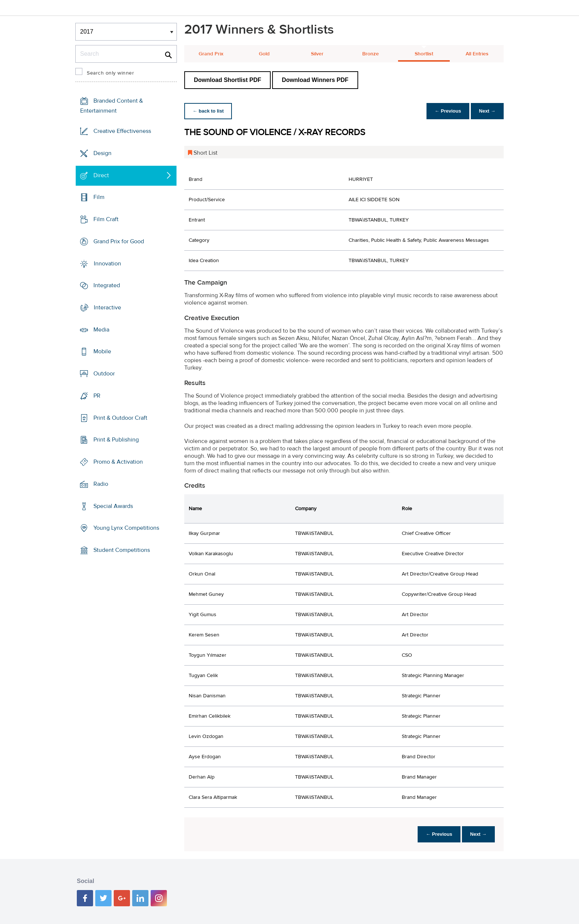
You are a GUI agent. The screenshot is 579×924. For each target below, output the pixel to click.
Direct (101, 175)
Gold (264, 54)
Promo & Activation (118, 462)
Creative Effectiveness (122, 131)
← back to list (209, 111)
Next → (487, 111)
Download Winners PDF (315, 80)
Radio (101, 484)
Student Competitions (122, 550)
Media (101, 330)
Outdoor (104, 374)
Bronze (371, 54)
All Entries (477, 54)
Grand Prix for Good (119, 241)
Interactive (107, 308)
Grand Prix (211, 54)
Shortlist (424, 54)
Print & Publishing (116, 440)
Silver (317, 54)
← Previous (446, 111)
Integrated (107, 285)
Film (99, 197)
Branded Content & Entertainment (112, 106)
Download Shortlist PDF (227, 80)
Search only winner (110, 73)
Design (102, 153)
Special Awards (113, 506)
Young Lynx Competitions (126, 528)
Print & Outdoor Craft (120, 418)
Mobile (102, 351)
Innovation (107, 263)
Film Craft (106, 219)
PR (97, 396)
